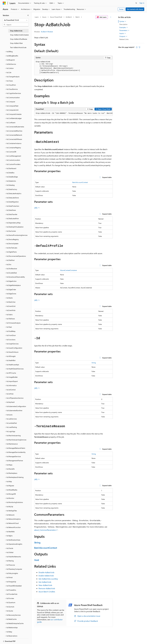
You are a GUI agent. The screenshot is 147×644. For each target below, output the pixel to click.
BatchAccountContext (80, 182)
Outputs (123, 36)
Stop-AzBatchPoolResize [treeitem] (19, 39)
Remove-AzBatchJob (47, 588)
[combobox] (16, 20)
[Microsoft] (4, 3)
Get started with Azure (135, 9)
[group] (73, 113)
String (94, 363)
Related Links (124, 39)
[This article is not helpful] (139, 47)
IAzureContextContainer (69, 270)
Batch (78, 17)
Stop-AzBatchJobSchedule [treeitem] (19, 35)
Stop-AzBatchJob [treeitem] (16, 31)
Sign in (142, 3)
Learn (37, 17)
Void (37, 560)
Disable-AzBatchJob (46, 572)
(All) (37, 208)
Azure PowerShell (56, 17)
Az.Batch (69, 17)
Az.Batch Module (47, 32)
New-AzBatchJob (45, 585)
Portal (121, 9)
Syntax (123, 21)
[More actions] (111, 17)
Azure (44, 17)
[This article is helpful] (137, 47)
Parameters (124, 30)
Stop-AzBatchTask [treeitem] (16, 43)
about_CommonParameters (45, 530)
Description (123, 24)
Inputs (123, 33)
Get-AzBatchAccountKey (48, 579)
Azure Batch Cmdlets (47, 592)
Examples (124, 27)
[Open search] (136, 3)
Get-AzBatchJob (45, 582)
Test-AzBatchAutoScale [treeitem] (18, 47)
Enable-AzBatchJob (46, 576)
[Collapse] (28, 15)
